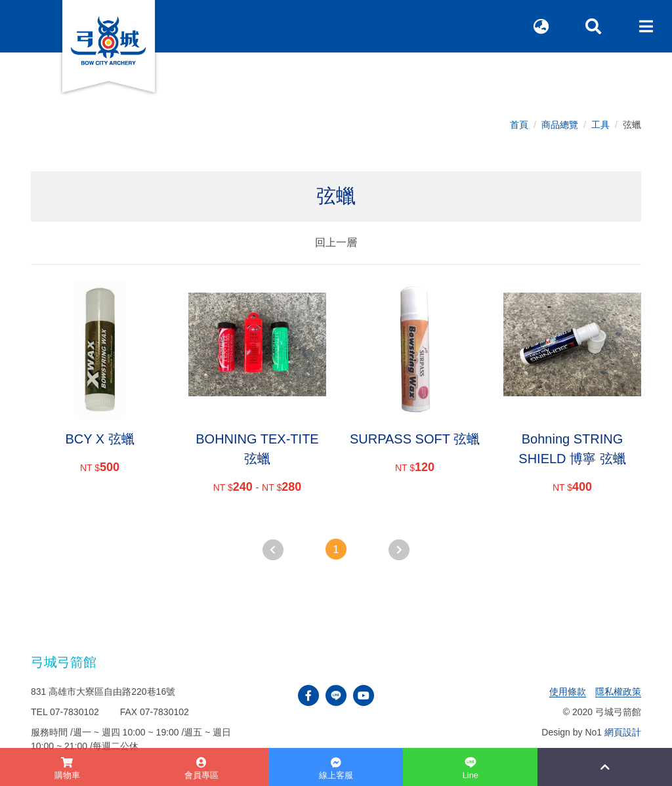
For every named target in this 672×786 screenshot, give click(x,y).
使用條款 (568, 692)
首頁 (519, 125)
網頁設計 (623, 732)
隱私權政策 (618, 692)
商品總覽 (560, 125)
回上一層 (336, 242)
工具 (600, 125)
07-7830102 (74, 712)
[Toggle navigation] (646, 26)
